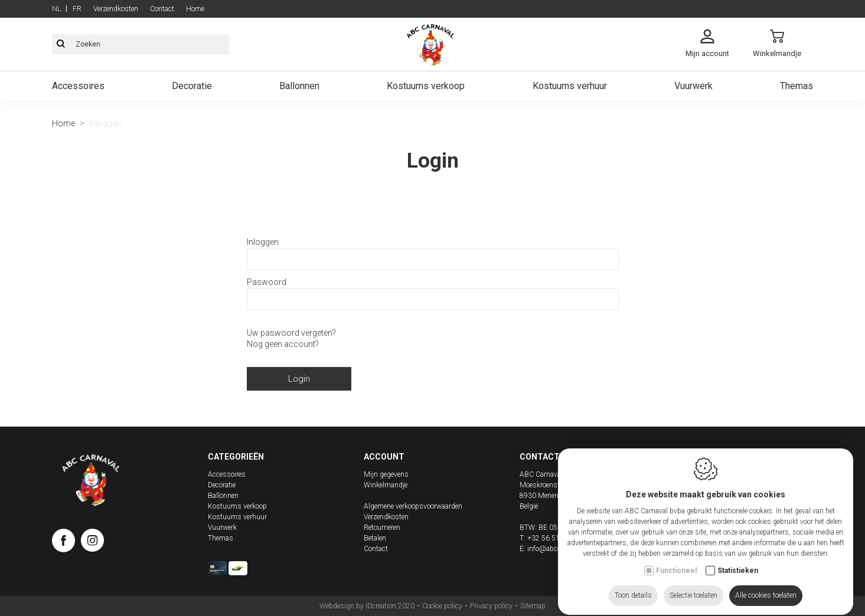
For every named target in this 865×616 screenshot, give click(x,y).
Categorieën (236, 457)
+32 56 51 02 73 (554, 538)
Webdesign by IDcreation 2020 (367, 606)
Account (384, 457)
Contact (162, 9)
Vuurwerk (693, 86)
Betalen (375, 538)
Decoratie (192, 86)
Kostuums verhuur (570, 86)
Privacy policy (491, 606)
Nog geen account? (283, 344)
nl (56, 9)
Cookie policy (442, 606)
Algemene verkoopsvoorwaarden (413, 506)
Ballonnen (299, 86)
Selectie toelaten (693, 585)
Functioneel (676, 560)
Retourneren (382, 527)
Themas (797, 86)
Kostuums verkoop (426, 86)
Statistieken (738, 560)
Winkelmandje (386, 485)
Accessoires (78, 86)
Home (195, 9)
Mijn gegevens (386, 474)
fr (77, 9)
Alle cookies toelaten (766, 585)
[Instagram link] (92, 543)
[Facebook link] (66, 543)
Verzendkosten (116, 9)
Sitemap (533, 606)
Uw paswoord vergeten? (291, 333)
